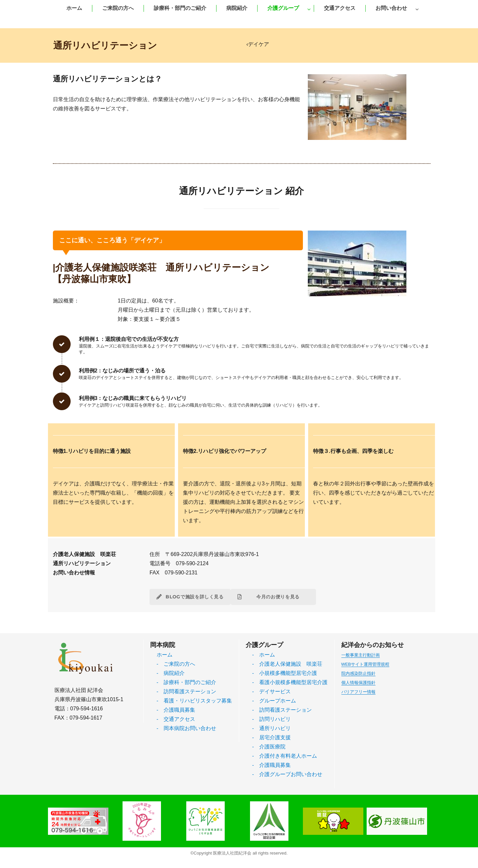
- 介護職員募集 (176, 710)
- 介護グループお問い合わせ (287, 774)
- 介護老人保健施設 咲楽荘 (287, 664)
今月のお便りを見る (273, 597)
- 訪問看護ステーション (186, 691)
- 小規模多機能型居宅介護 (285, 673)
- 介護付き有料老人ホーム (285, 756)
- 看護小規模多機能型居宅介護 (290, 682)
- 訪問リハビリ (272, 719)
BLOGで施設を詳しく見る (190, 597)
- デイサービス (272, 691)
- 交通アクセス (176, 719)
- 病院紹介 (171, 673)
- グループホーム (274, 701)
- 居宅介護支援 (272, 737)
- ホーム (264, 655)
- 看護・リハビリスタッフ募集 (194, 701)
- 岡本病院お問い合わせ (186, 728)
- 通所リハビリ (272, 728)
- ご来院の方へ (176, 664)
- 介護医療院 (269, 747)
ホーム (165, 655)
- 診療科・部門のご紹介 (186, 682)
